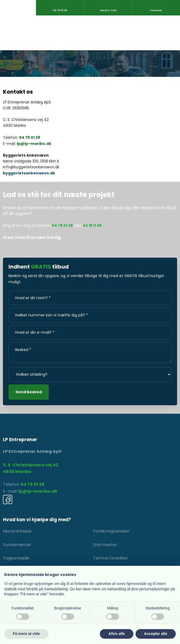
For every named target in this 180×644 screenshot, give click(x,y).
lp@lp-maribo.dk (34, 144)
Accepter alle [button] (156, 634)
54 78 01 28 (30, 137)
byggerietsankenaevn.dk (29, 173)
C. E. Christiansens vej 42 (31, 465)
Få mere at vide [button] (26, 634)
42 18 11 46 (92, 225)
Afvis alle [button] (116, 634)
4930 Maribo (17, 472)
